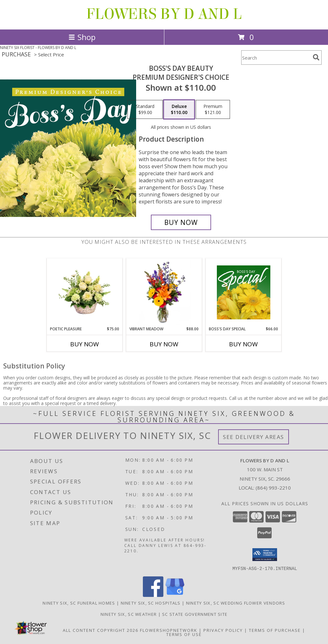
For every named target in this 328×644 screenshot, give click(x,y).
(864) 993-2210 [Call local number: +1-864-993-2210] (273, 488)
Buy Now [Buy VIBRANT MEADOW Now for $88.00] (164, 344)
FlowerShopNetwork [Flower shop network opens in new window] (169, 630)
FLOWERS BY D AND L (164, 14)
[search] (316, 57)
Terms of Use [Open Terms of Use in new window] (184, 634)
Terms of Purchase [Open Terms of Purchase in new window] (275, 630)
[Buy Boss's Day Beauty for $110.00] (181, 222)
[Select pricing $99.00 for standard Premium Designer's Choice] (145, 110)
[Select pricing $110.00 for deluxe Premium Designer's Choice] (179, 110)
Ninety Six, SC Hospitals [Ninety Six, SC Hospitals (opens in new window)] (151, 603)
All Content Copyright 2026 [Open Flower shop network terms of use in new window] (101, 630)
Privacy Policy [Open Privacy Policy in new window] (223, 630)
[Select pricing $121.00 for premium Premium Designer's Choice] (213, 110)
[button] (265, 555)
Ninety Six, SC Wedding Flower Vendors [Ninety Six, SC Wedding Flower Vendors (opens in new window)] (236, 603)
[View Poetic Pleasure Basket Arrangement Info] (85, 292)
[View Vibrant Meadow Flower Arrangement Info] (164, 292)
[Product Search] (276, 58)
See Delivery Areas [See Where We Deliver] (254, 437)
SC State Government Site (195, 614)
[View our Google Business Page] (175, 595)
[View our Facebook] (153, 595)
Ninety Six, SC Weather (129, 614)
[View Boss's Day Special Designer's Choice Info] (244, 292)
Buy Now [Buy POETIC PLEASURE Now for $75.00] (85, 344)
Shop (82, 37)
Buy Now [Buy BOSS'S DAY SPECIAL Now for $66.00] (243, 344)
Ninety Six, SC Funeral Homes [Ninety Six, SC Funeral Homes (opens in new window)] (79, 603)
